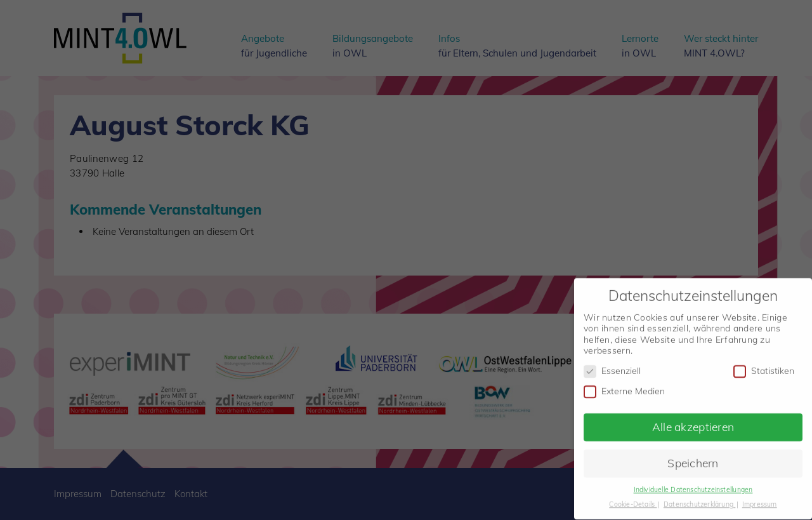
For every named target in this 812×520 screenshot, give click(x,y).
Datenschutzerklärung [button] (699, 497)
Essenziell (612, 363)
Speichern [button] (693, 455)
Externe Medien (624, 384)
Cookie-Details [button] (633, 497)
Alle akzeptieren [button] (693, 419)
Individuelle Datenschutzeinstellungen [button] (693, 482)
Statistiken (764, 363)
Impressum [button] (760, 497)
